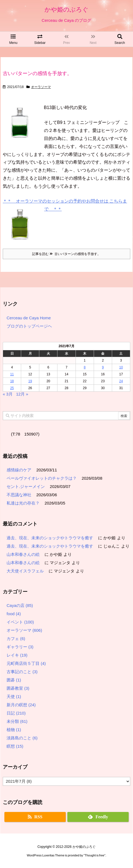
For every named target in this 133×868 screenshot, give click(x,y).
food (14, 614)
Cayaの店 (20, 605)
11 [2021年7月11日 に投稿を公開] (12, 374)
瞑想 (15, 746)
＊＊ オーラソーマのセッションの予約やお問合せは (56, 201)
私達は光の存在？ (23, 503)
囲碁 (14, 680)
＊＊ (55, 209)
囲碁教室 (18, 688)
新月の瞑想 (21, 705)
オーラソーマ (41, 87)
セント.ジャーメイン (26, 486)
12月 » (22, 394)
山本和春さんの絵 (23, 554)
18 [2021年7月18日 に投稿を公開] (12, 381)
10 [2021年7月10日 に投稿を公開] (121, 367)
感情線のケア (19, 470)
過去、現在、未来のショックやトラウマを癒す (50, 538)
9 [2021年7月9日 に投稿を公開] (103, 367)
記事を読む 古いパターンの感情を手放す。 (66, 254)
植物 (14, 730)
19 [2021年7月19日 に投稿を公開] (30, 381)
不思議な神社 (19, 495)
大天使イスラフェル (25, 571)
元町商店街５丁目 (26, 663)
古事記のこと (22, 672)
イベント (20, 622)
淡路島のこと (22, 738)
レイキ (17, 655)
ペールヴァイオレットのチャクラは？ (42, 478)
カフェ (16, 639)
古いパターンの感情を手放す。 (37, 73)
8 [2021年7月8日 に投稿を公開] (85, 367)
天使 (14, 696)
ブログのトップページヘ (29, 326)
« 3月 (8, 394)
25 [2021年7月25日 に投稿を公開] (12, 388)
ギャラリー (20, 647)
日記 (16, 713)
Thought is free (94, 861)
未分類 (17, 721)
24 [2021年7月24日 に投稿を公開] (121, 381)
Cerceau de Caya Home (29, 318)
